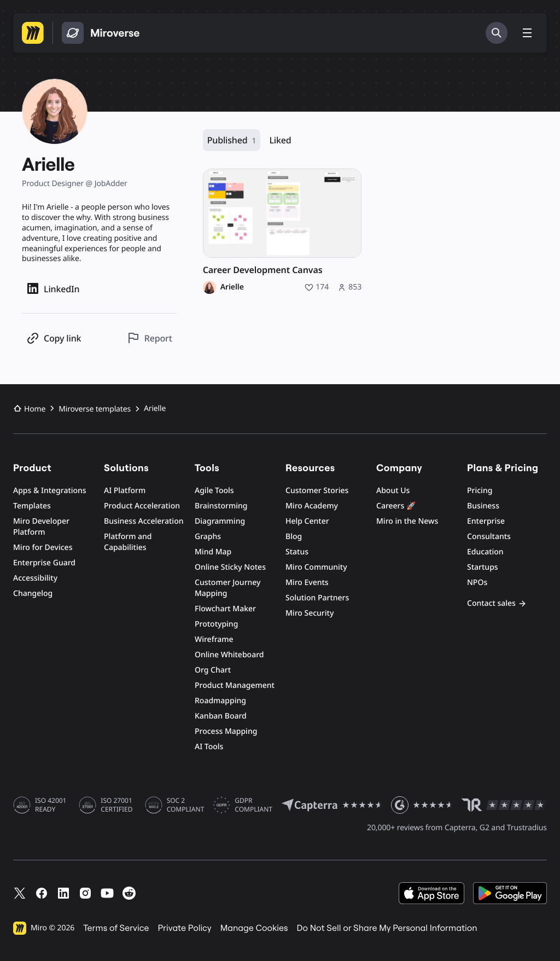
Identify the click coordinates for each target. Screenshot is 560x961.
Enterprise (486, 521)
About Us (393, 491)
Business (483, 506)
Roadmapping (220, 701)
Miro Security (310, 613)
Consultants (489, 537)
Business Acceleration (144, 521)
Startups (483, 567)
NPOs (477, 583)
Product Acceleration (142, 506)
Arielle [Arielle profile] (232, 287)
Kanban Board (221, 716)
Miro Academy (312, 506)
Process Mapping (226, 731)
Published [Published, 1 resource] (232, 140)
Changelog (33, 594)
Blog (294, 537)
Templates (32, 506)
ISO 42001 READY (51, 805)
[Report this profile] (150, 338)
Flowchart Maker (225, 609)
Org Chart (213, 670)
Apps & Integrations (50, 491)
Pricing (480, 491)
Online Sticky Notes (230, 567)
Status (297, 552)
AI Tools (209, 747)
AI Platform (125, 491)
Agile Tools (214, 491)
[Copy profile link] (54, 338)
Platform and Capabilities (128, 542)
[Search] (497, 33)
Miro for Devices (43, 548)
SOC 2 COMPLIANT (186, 805)
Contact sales (497, 603)
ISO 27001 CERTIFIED (116, 805)
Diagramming (220, 521)
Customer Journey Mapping (227, 588)
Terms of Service (116, 928)
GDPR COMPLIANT (253, 805)
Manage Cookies (254, 928)
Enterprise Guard (44, 563)
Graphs (208, 537)
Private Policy (185, 928)
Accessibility (35, 578)
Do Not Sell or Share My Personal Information (387, 928)
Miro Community (316, 567)
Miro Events (307, 583)
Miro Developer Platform (41, 527)
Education (485, 552)
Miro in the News (407, 521)
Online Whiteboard (229, 655)
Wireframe (214, 639)
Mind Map (213, 552)
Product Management (235, 685)
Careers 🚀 (396, 506)
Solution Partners (317, 598)
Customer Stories (317, 491)
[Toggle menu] (527, 33)
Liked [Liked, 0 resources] (280, 140)
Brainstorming (221, 506)
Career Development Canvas (263, 270)
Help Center (307, 521)
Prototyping (216, 624)
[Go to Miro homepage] (33, 33)
